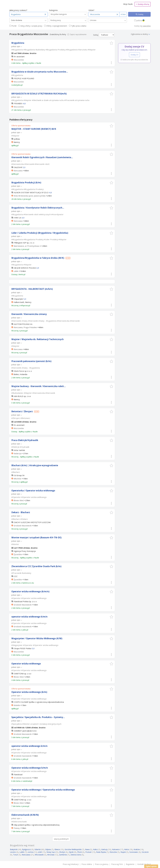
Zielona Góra (76, 855)
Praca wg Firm (117, 864)
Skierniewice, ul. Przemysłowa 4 (27, 246)
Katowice (116, 849)
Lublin (16, 271)
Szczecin (145, 852)
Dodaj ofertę (143, 4)
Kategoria (53, 10)
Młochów (17, 479)
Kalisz (95, 849)
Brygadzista (18, 43)
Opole (71, 852)
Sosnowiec (134, 852)
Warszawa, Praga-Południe (25, 327)
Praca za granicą (102, 864)
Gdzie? (91, 10)
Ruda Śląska (101, 852)
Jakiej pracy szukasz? (18, 10)
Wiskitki (17, 705)
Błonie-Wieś (19, 500)
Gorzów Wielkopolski (73, 849)
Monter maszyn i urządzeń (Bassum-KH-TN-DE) (36, 537)
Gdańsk (38, 849)
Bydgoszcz (26, 849)
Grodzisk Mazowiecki (22, 526)
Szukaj (140, 14)
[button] (111, 43)
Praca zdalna (87, 864)
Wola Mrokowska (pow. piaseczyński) (29, 196)
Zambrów (63, 855)
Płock (79, 852)
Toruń (16, 855)
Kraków (137, 849)
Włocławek (39, 855)
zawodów (147, 26)
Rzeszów (113, 852)
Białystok (14, 849)
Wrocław (51, 855)
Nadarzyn (18, 453)
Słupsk (123, 852)
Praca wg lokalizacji (71, 864)
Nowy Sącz (51, 852)
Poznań (88, 852)
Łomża (31, 852)
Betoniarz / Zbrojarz (22, 411)
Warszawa (18, 171)
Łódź (40, 852)
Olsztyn (62, 852)
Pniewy (17, 828)
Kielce (127, 849)
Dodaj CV (134, 55)
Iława (87, 849)
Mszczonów (19, 60)
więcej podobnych (61, 839)
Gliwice (57, 849)
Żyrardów (18, 554)
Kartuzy (104, 849)
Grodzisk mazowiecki (22, 626)
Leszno (13, 852)
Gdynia (48, 849)
